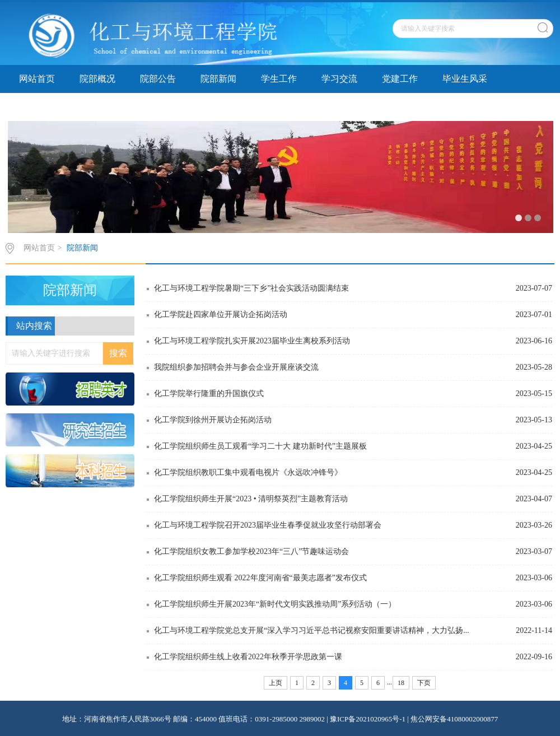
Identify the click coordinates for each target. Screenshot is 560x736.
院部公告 (158, 79)
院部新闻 (218, 79)
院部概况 (97, 79)
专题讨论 (218, 107)
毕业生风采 (465, 79)
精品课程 (97, 107)
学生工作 (279, 79)
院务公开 (158, 107)
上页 (276, 683)
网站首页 (37, 79)
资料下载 (37, 107)
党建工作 (400, 79)
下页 (424, 683)
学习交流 (339, 79)
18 (401, 683)
